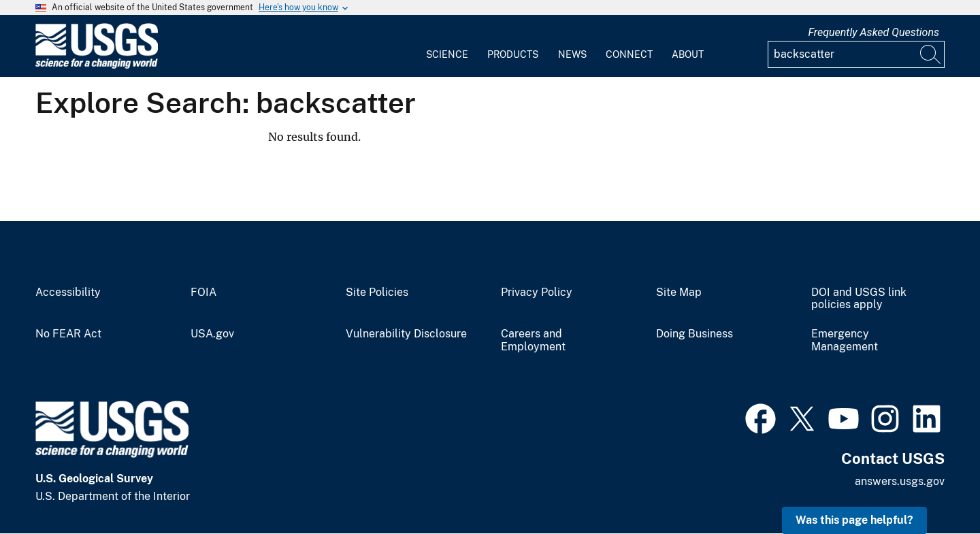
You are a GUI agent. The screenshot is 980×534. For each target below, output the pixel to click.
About (688, 54)
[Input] (856, 54)
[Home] (97, 66)
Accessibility (68, 293)
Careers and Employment (533, 340)
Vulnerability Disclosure (406, 334)
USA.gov (212, 334)
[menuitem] (447, 46)
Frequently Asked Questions (873, 32)
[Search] (931, 54)
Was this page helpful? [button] (854, 520)
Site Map (679, 293)
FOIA (203, 293)
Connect (629, 54)
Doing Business (695, 334)
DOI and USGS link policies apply (859, 299)
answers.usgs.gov (900, 481)
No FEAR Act (68, 334)
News (572, 54)
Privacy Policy (537, 293)
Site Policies (377, 293)
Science (447, 54)
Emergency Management (845, 340)
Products (513, 54)
